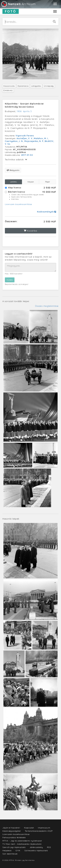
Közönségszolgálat (12, 831)
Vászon (31, 182)
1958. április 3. (24, 111)
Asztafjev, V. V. (25, 138)
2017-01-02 (27, 155)
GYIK (18, 850)
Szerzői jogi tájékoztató (14, 847)
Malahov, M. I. (41, 138)
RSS (49, 847)
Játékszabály (36, 847)
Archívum (18, 4)
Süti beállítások (10, 854)
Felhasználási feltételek (14, 837)
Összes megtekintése (47, 306)
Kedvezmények (47, 212)
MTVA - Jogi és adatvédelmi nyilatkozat (22, 841)
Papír (48, 182)
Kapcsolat (29, 828)
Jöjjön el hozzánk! (11, 828)
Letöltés (13, 182)
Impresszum (44, 828)
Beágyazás (13, 170)
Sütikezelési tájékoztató (36, 850)
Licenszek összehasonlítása (18, 204)
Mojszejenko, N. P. (34, 141)
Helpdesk (7, 850)
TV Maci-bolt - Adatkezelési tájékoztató (22, 844)
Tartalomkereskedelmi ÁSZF (39, 831)
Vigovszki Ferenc (25, 136)
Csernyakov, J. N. (14, 141)
